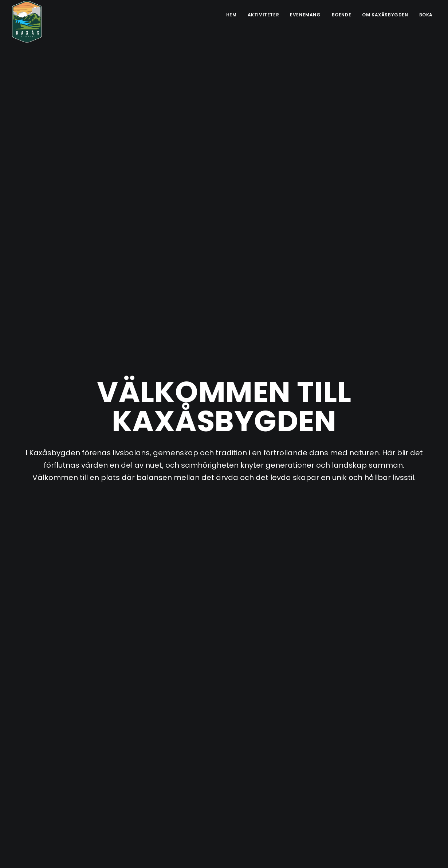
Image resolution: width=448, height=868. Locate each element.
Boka (426, 15)
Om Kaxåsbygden (385, 15)
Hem (231, 15)
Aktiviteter (264, 15)
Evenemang (305, 15)
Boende (342, 15)
